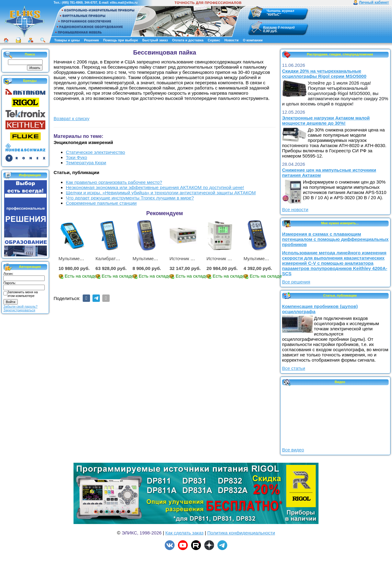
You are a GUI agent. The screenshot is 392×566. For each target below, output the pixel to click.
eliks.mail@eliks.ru (124, 3)
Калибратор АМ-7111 (118, 258)
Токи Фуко (76, 157)
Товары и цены (67, 40)
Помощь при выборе (121, 40)
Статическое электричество (95, 152)
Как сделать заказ (185, 533)
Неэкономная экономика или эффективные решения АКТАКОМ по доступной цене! (155, 187)
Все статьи (294, 368)
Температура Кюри (86, 163)
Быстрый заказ (155, 40)
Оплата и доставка (188, 40)
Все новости (295, 209)
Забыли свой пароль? (20, 306)
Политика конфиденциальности (241, 533)
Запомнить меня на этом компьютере (23, 294)
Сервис (214, 40)
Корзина (270, 27)
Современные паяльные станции (101, 203)
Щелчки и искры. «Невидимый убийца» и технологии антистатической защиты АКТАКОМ (161, 193)
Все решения (296, 282)
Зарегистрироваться (19, 310)
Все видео (293, 450)
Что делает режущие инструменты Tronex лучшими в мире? (130, 198)
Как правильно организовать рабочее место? (114, 182)
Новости (232, 40)
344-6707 (91, 3)
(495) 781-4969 (72, 3)
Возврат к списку (72, 118)
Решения (91, 40)
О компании (253, 40)
